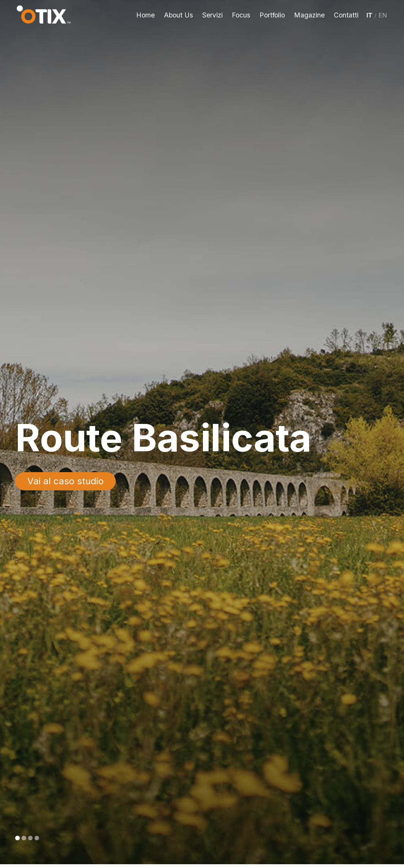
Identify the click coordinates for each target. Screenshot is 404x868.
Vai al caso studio (65, 481)
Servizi (212, 15)
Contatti (346, 15)
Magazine (309, 15)
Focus (241, 15)
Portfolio (272, 15)
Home (145, 15)
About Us (178, 15)
